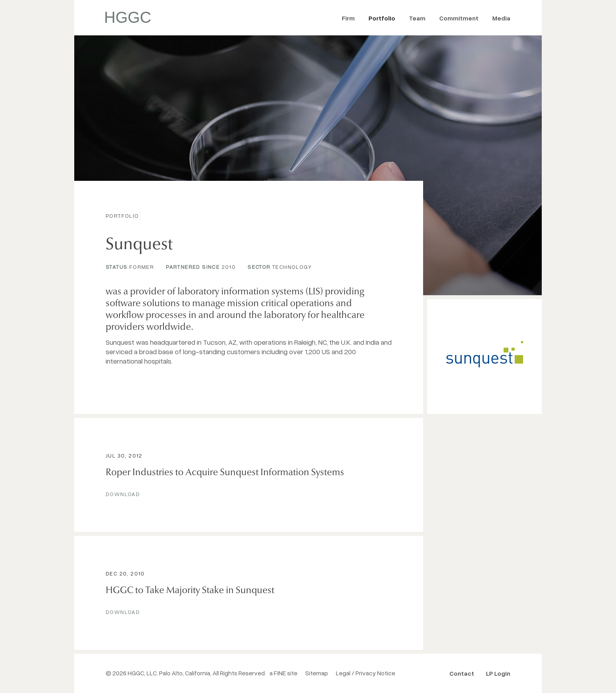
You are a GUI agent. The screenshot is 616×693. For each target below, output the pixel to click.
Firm (348, 18)
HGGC (128, 17)
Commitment (459, 18)
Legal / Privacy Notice (366, 673)
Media (501, 18)
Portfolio (382, 18)
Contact (462, 673)
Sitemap (317, 673)
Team (417, 18)
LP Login (498, 673)
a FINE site (283, 673)
